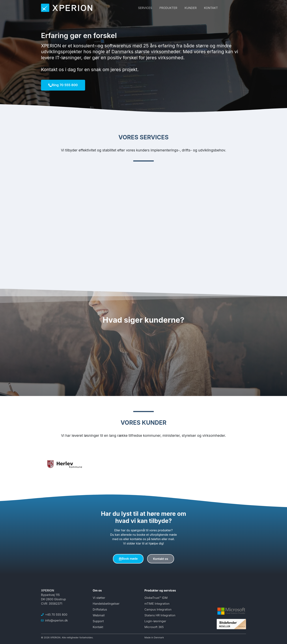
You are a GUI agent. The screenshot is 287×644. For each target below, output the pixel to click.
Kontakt (211, 8)
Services (145, 8)
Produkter (168, 8)
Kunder (191, 8)
